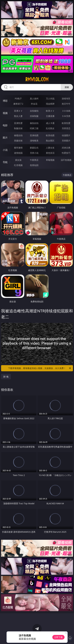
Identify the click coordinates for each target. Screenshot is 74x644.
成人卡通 (50, 123)
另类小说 (34, 153)
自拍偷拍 (34, 111)
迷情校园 (18, 153)
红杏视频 (18, 165)
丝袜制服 (34, 116)
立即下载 (58, 637)
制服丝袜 (18, 128)
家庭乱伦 (34, 148)
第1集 (6, 377)
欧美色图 (50, 135)
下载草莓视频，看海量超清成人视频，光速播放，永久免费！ (40, 368)
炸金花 (34, 104)
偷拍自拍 (34, 123)
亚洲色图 (34, 135)
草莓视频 (50, 160)
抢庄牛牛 (66, 104)
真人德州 (34, 99)
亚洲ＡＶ (18, 111)
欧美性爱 (66, 123)
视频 (5, 113)
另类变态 (66, 128)
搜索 (67, 87)
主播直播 (50, 116)
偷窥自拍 (18, 135)
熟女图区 (50, 141)
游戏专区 (66, 99)
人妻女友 (50, 148)
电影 (5, 125)
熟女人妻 (18, 116)
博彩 (5, 101)
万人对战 (50, 99)
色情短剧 (34, 165)
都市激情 (18, 148)
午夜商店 (34, 160)
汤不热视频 (66, 160)
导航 (5, 162)
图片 (5, 138)
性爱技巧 (66, 153)
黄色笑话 (50, 153)
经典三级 (34, 128)
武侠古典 (66, 148)
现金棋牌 (50, 104)
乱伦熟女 (50, 128)
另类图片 (66, 141)
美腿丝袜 (18, 141)
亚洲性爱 (18, 123)
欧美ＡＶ (50, 111)
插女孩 (18, 160)
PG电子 (18, 99)
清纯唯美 (34, 141)
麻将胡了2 (18, 104)
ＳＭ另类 (66, 116)
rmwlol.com (37, 79)
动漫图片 (66, 135)
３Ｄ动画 (66, 111)
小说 (5, 150)
